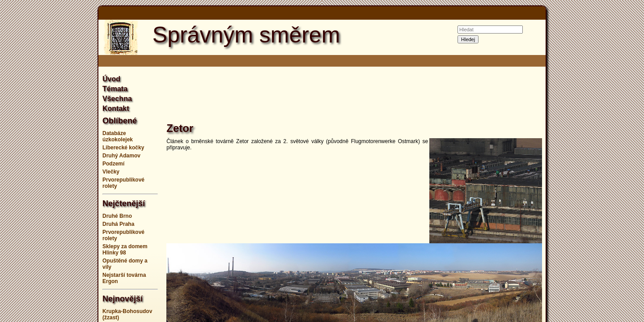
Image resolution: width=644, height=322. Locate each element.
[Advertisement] (54, 161)
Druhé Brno (117, 216)
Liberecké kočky (123, 148)
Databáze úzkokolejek (118, 136)
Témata (115, 89)
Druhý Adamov (121, 156)
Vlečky (111, 172)
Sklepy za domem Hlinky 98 (125, 250)
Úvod (111, 79)
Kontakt (116, 108)
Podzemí (113, 164)
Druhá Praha (118, 224)
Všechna (117, 99)
